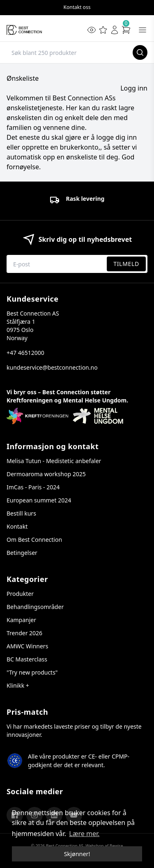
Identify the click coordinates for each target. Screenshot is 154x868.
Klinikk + (18, 685)
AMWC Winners (27, 646)
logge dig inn (117, 137)
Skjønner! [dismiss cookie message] (77, 854)
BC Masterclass (27, 659)
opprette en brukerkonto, (61, 147)
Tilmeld (126, 264)
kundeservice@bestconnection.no (52, 367)
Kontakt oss (77, 7)
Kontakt (17, 526)
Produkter (20, 594)
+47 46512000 (25, 353)
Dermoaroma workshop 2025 (46, 474)
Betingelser (22, 553)
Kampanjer (21, 620)
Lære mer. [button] (84, 834)
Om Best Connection (34, 540)
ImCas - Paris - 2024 (33, 487)
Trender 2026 (24, 633)
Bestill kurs (21, 513)
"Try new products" (32, 672)
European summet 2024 (39, 500)
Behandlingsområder (35, 607)
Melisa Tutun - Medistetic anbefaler (54, 461)
